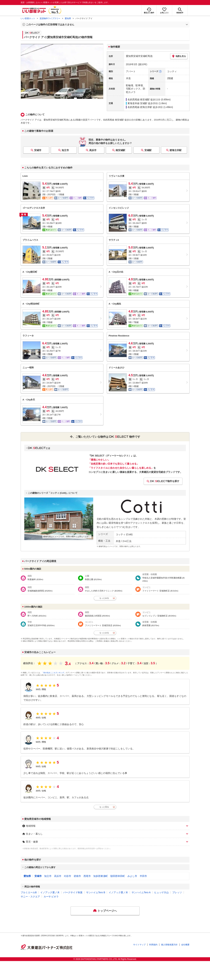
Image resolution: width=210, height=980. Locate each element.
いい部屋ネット (28, 18)
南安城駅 (120, 150)
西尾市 (87, 876)
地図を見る (179, 56)
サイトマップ (139, 945)
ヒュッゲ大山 (161, 892)
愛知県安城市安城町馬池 (139, 56)
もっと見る (104, 807)
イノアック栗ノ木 (50, 892)
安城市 (38, 150)
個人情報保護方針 (169, 945)
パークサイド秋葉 (73, 892)
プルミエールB (29, 892)
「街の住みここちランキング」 (54, 673)
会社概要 (185, 945)
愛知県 (68, 18)
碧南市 (77, 876)
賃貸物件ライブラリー (50, 18)
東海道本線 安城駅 (137, 103)
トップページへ (107, 911)
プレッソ (177, 892)
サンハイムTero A (141, 892)
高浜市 (93, 150)
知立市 (65, 150)
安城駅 (148, 150)
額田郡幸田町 (118, 876)
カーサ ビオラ (51, 897)
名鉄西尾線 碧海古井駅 (140, 107)
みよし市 (132, 876)
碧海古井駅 (176, 150)
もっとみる (104, 598)
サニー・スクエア (30, 897)
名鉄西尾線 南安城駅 (139, 100)
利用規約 (153, 945)
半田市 (143, 876)
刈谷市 (68, 876)
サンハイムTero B (96, 892)
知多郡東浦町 (101, 876)
